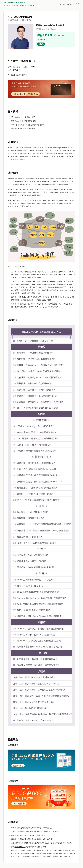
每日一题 (31, 6)
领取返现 (70, 4)
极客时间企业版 (31, 843)
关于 (78, 4)
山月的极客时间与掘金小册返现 (14, 2)
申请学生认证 (20, 847)
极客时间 (7, 6)
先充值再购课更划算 (22, 839)
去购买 (41, 44)
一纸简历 (23, 6)
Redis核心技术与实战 (20, 17)
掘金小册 (15, 6)
